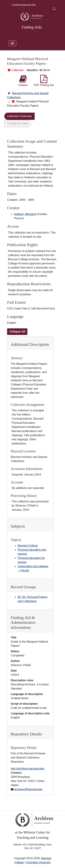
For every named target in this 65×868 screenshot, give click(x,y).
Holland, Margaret (25, 214)
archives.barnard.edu (23, 5)
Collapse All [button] (17, 332)
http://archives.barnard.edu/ (28, 769)
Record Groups (23, 587)
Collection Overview (19, 116)
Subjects (18, 526)
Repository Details (26, 734)
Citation (23, 81)
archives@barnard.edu (28, 789)
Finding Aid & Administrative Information (23, 623)
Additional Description (30, 344)
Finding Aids (32, 27)
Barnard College (28, 546)
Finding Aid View (18, 123)
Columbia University (38, 862)
